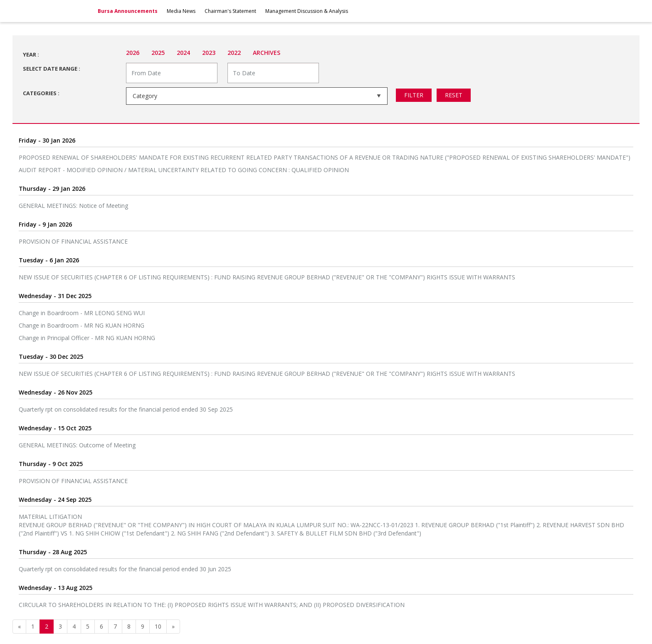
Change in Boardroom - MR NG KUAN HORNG (81, 325)
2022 (234, 53)
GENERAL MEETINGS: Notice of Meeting (73, 206)
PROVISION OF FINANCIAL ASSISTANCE (73, 241)
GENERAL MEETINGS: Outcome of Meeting (77, 445)
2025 (158, 53)
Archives (267, 53)
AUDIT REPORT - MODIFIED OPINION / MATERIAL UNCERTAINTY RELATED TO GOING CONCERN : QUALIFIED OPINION (184, 170)
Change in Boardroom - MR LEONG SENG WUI (82, 313)
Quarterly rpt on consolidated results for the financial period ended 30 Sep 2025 (126, 409)
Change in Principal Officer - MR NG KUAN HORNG (87, 338)
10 (158, 626)
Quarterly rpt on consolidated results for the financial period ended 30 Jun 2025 (125, 569)
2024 (183, 53)
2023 (209, 53)
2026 (133, 53)
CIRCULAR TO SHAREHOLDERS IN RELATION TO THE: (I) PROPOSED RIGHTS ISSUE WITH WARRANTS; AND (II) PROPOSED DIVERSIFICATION (212, 605)
